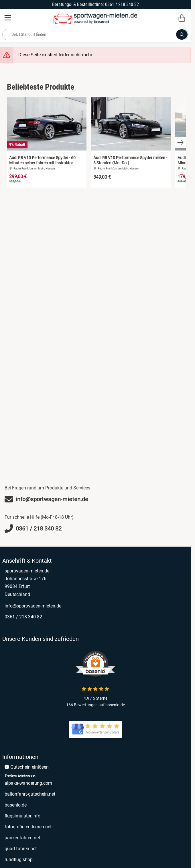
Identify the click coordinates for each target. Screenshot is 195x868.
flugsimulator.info (22, 816)
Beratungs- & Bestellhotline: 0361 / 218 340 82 (95, 4)
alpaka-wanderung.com (28, 783)
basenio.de (16, 805)
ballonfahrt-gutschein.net (30, 794)
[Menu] (8, 18)
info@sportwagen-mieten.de (33, 606)
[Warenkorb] (182, 18)
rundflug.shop (19, 860)
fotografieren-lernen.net (28, 827)
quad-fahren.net (21, 849)
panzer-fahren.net (22, 838)
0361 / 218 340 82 (23, 617)
